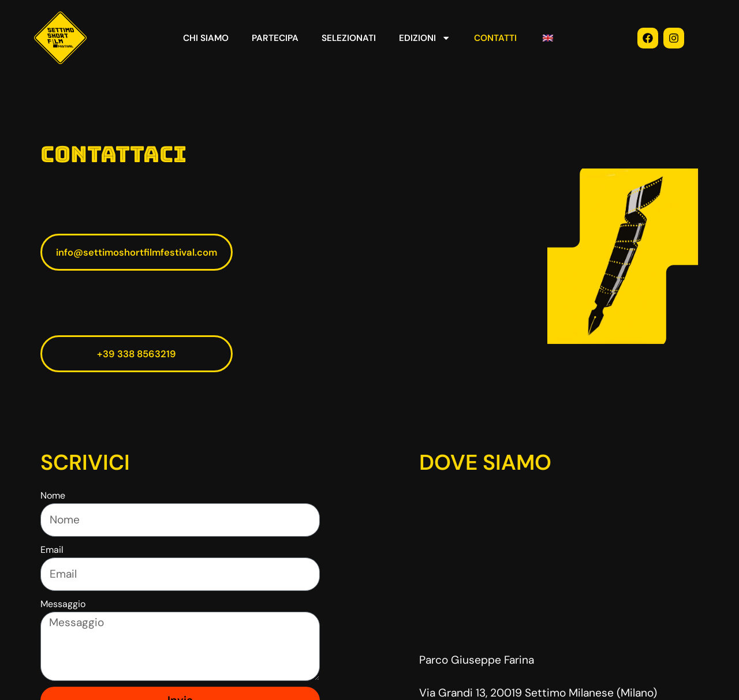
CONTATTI (495, 38)
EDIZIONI (425, 38)
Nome (53, 495)
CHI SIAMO (206, 38)
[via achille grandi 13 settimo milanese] (559, 565)
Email (52, 550)
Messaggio (63, 604)
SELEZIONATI (349, 38)
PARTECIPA (275, 38)
